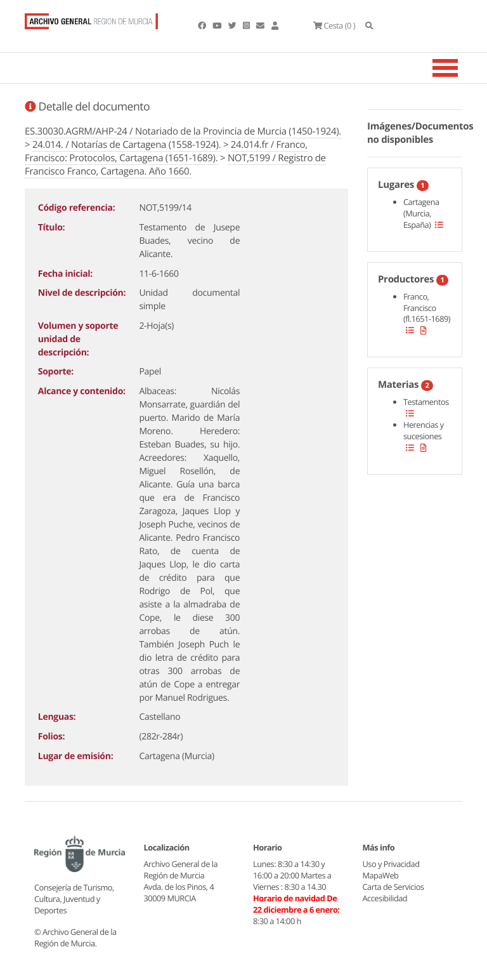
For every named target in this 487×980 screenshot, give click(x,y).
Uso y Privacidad (391, 864)
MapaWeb (381, 875)
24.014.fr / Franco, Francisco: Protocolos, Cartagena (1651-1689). (166, 151)
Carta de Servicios (393, 887)
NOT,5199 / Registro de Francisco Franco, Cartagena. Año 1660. (175, 165)
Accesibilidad (385, 898)
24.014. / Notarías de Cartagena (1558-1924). (127, 145)
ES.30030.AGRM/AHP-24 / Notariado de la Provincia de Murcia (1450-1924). (183, 131)
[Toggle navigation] (461, 68)
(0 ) (334, 25)
